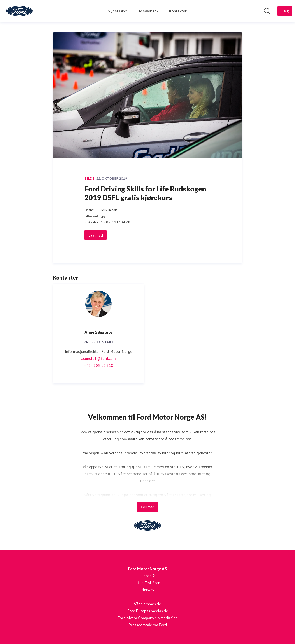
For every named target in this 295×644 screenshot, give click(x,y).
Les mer (147, 507)
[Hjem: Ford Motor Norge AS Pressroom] (19, 11)
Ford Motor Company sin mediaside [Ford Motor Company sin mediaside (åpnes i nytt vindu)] (148, 618)
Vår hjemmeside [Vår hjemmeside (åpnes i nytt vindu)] (147, 604)
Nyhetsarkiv (118, 11)
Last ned (96, 235)
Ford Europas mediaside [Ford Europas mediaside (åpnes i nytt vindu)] (148, 611)
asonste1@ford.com (98, 358)
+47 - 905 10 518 (99, 365)
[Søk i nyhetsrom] (267, 11)
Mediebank (149, 11)
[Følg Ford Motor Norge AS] (285, 11)
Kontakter (178, 11)
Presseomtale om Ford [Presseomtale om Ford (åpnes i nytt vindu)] (148, 625)
